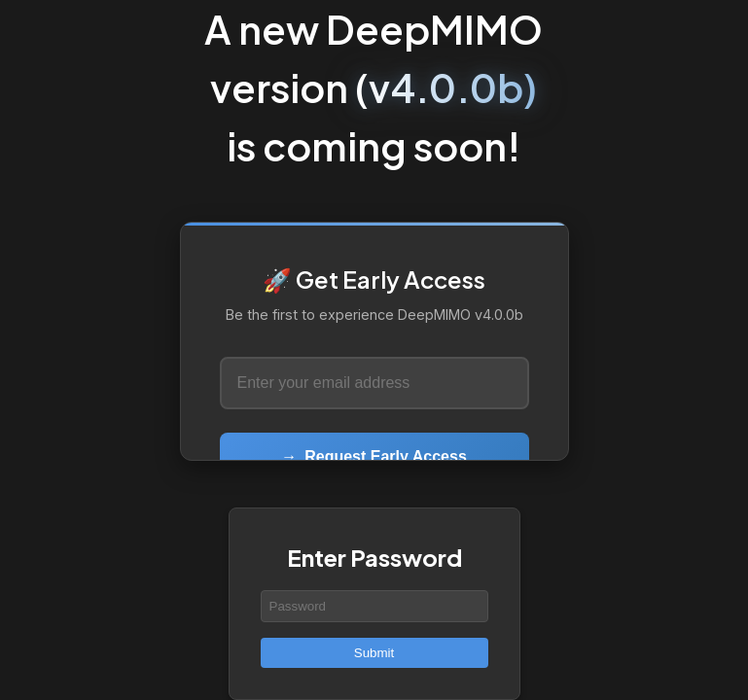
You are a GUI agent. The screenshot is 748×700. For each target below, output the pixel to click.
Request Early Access (374, 456)
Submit (374, 653)
